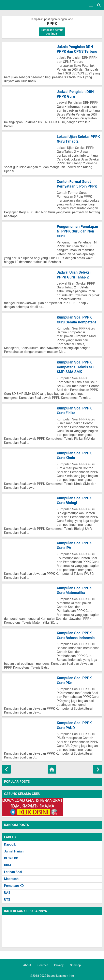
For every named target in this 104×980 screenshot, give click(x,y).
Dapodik (10, 844)
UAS (7, 893)
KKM (8, 865)
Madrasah (11, 879)
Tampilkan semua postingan (52, 32)
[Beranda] (52, 769)
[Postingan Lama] (98, 769)
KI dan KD (11, 858)
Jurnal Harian (14, 851)
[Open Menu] (91, 5)
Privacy (59, 965)
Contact (43, 965)
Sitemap (76, 965)
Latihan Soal (13, 872)
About (27, 965)
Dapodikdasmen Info (61, 976)
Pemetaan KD (14, 886)
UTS (7, 900)
